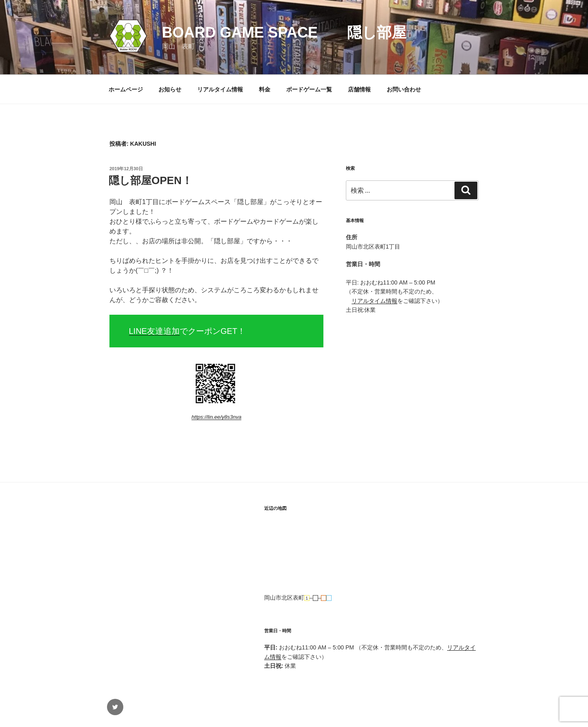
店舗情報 (359, 89)
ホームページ (126, 89)
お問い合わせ (404, 89)
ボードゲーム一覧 (309, 89)
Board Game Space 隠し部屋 (284, 32)
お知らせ (170, 89)
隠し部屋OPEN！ (150, 180)
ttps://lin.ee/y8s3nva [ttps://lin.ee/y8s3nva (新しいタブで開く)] (218, 417)
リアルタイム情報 (220, 89)
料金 (265, 89)
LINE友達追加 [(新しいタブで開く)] (154, 331)
